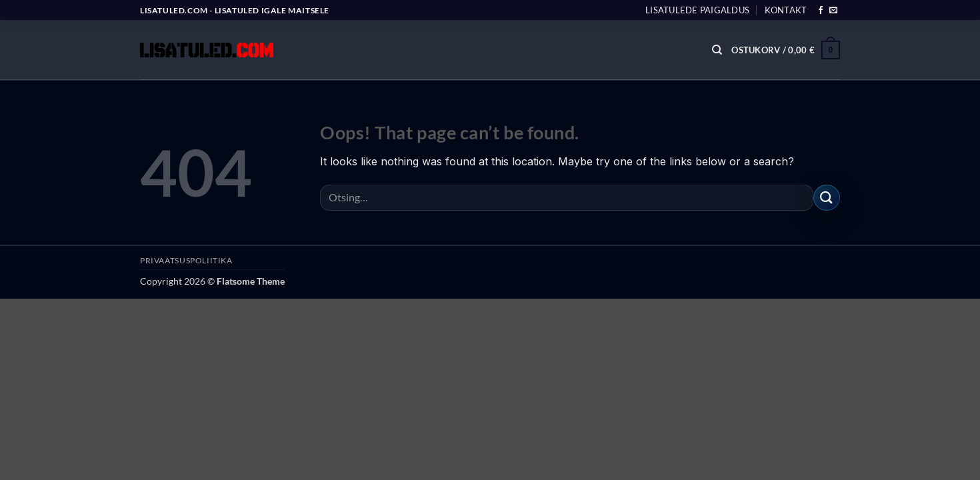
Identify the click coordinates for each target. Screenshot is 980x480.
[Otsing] (717, 50)
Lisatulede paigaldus (697, 10)
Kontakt (786, 10)
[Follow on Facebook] (821, 11)
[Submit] (827, 198)
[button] (786, 50)
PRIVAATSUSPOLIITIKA (186, 260)
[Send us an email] (833, 11)
